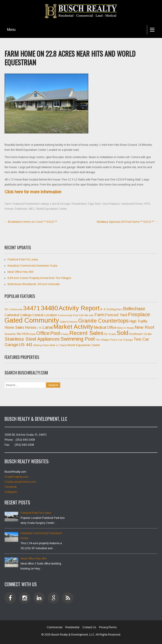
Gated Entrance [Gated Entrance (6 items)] (69, 322)
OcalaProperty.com (16, 477)
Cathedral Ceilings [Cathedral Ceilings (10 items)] (18, 315)
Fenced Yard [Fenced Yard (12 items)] (116, 315)
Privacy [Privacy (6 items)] (65, 334)
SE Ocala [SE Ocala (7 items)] (110, 334)
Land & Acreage (60, 204)
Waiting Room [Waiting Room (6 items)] (41, 345)
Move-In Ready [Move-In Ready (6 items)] (126, 328)
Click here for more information (33, 192)
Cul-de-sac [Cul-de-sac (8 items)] (86, 315)
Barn (98, 204)
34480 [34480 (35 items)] (49, 308)
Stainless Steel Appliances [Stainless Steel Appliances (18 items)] (32, 339)
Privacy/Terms (108, 627)
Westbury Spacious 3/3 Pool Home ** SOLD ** (127, 222)
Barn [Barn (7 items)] (119, 309)
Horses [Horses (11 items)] (31, 327)
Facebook (11, 487)
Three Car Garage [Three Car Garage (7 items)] (121, 340)
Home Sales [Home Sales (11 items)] (14, 327)
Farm (8, 204)
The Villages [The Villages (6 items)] (102, 340)
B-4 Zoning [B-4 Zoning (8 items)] (108, 309)
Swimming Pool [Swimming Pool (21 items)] (78, 339)
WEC (32, 209)
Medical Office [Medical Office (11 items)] (105, 327)
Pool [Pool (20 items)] (55, 333)
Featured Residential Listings (31, 204)
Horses (9, 209)
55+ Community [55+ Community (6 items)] (13, 309)
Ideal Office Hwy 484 (20, 272)
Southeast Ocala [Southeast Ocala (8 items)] (140, 334)
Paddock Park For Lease (23, 260)
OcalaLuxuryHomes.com (20, 482)
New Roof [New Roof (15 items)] (144, 327)
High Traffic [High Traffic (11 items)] (138, 321)
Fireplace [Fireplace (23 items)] (139, 314)
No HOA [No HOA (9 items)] (23, 334)
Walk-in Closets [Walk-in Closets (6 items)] (58, 345)
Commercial (55, 627)
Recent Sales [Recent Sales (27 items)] (86, 333)
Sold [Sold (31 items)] (122, 333)
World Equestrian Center (52, 209)
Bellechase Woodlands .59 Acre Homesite (34, 284)
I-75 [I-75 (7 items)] (39, 328)
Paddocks (21, 209)
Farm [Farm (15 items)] (99, 315)
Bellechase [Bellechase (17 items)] (134, 309)
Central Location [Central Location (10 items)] (45, 315)
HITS (147, 204)
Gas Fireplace (111, 204)
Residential (79, 204)
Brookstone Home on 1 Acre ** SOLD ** (31, 222)
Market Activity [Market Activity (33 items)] (73, 327)
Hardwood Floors (132, 204)
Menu (11, 30)
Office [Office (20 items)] (43, 333)
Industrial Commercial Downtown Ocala (32, 266)
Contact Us (89, 627)
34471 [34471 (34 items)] (32, 308)
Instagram (11, 492)
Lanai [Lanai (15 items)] (48, 327)
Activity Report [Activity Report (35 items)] (79, 308)
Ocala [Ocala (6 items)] (33, 334)
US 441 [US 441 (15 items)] (26, 345)
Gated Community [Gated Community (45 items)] (32, 320)
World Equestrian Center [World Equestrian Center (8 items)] (84, 345)
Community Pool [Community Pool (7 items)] (68, 315)
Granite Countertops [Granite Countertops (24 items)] (103, 321)
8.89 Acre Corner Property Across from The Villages (39, 278)
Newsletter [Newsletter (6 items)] (10, 334)
